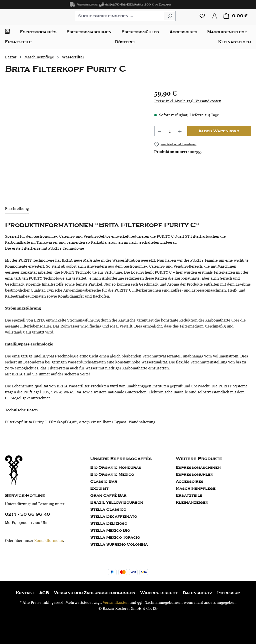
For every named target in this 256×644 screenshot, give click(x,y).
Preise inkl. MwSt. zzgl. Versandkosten (188, 101)
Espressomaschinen (198, 468)
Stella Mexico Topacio (115, 537)
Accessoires (190, 482)
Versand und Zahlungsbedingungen (95, 593)
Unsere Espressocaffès (121, 459)
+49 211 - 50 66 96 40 (120, 4)
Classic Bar (104, 482)
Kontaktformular (49, 541)
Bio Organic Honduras (116, 468)
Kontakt (25, 593)
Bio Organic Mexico (112, 475)
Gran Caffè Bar (108, 495)
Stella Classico (108, 509)
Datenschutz (197, 593)
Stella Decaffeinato (114, 516)
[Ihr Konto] (214, 16)
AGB (44, 593)
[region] (75, 142)
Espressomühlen (195, 475)
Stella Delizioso (109, 523)
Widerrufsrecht (159, 593)
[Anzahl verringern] (159, 131)
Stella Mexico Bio (110, 530)
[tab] (17, 209)
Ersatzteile (189, 495)
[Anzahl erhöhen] (180, 131)
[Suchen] (170, 16)
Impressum (229, 593)
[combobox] (120, 16)
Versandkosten (116, 602)
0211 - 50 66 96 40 (27, 514)
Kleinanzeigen (192, 502)
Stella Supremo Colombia (119, 544)
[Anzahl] (170, 131)
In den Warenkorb (219, 131)
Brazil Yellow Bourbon (117, 502)
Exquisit (99, 488)
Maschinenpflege (196, 488)
